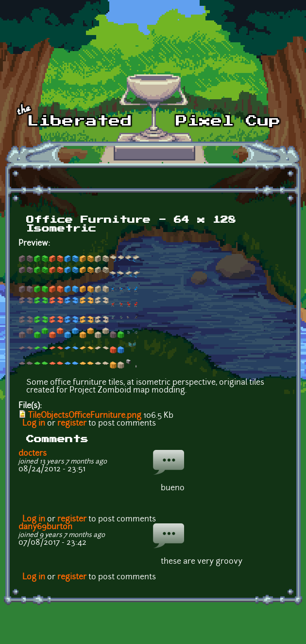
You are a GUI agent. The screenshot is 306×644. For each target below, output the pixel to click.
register (72, 424)
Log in (34, 424)
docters (33, 454)
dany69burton (45, 527)
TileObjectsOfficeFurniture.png (85, 416)
